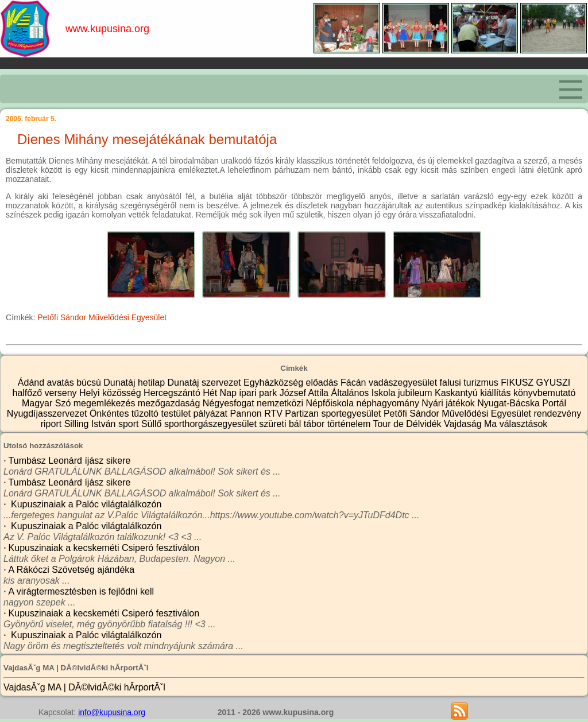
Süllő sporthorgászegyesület (200, 424)
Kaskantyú (457, 393)
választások (524, 424)
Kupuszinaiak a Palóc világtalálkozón (85, 504)
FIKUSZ (518, 383)
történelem (350, 424)
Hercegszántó (173, 393)
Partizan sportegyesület (334, 414)
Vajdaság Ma (472, 424)
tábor (316, 424)
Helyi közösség (111, 393)
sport (130, 424)
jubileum (416, 393)
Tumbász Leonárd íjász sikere (70, 461)
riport (53, 424)
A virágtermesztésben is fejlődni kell (81, 591)
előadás (324, 383)
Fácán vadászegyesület (390, 383)
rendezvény (557, 414)
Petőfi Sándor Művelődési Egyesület (102, 317)
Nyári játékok (449, 403)
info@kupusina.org (112, 712)
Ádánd (32, 383)
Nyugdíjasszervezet (48, 414)
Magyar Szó (48, 403)
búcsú (90, 383)
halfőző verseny (46, 393)
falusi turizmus (471, 383)
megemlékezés (106, 403)
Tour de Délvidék (408, 424)
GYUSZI (554, 383)
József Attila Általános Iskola (339, 393)
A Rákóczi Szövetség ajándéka (72, 570)
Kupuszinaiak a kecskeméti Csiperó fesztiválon (104, 548)
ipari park (259, 393)
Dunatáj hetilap (135, 383)
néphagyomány (389, 403)
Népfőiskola (331, 403)
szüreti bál (281, 424)
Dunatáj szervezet (205, 383)
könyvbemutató (545, 393)
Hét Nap (221, 393)
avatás (62, 383)
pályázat (211, 414)
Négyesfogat (230, 403)
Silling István (91, 424)
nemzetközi (281, 403)
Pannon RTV (258, 414)
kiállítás (497, 393)
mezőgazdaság (170, 403)
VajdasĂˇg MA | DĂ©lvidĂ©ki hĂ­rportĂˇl (84, 687)
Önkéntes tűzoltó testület (142, 414)
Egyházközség (275, 383)
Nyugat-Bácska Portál (522, 403)
